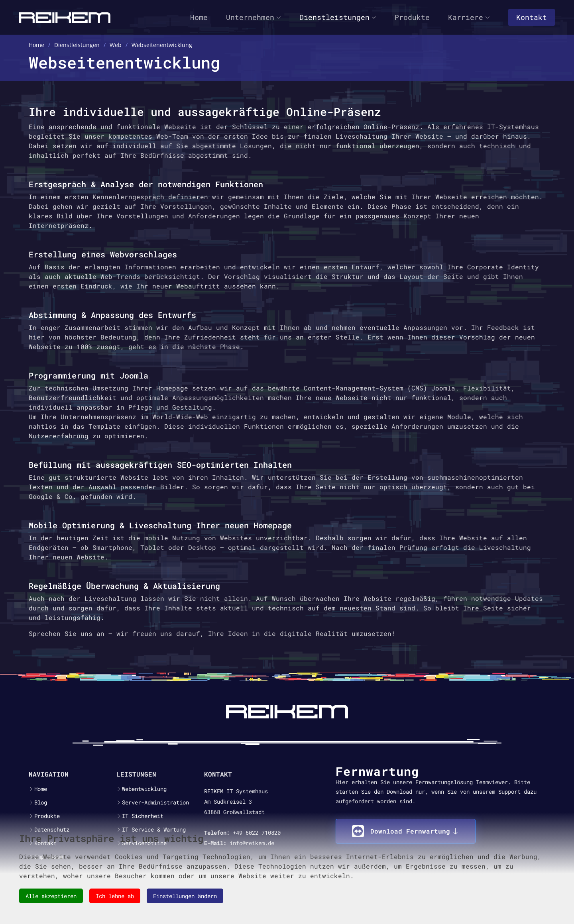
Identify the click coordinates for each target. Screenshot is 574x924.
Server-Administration (155, 802)
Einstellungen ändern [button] (185, 896)
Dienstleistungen (338, 17)
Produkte (412, 17)
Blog (41, 802)
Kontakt (532, 17)
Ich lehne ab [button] (115, 896)
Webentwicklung (144, 789)
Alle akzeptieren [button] (51, 896)
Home (199, 17)
